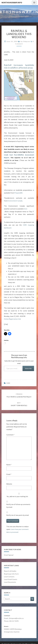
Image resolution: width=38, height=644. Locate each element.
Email (9, 474)
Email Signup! (9, 555)
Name (9, 465)
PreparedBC (19, 193)
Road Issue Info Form (11, 574)
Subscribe (28, 368)
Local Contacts (9, 577)
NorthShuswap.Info (12, 2)
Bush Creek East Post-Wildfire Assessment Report (19, 155)
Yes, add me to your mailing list (19, 495)
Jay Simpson (25, 41)
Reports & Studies (10, 571)
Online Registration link (12, 319)
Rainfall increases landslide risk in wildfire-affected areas (19, 66)
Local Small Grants (11, 579)
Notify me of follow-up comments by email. (18, 506)
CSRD (8, 383)
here (25, 209)
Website (9, 484)
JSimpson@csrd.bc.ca (16, 618)
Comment (10, 435)
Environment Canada (15, 201)
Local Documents (10, 582)
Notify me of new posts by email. (18, 515)
